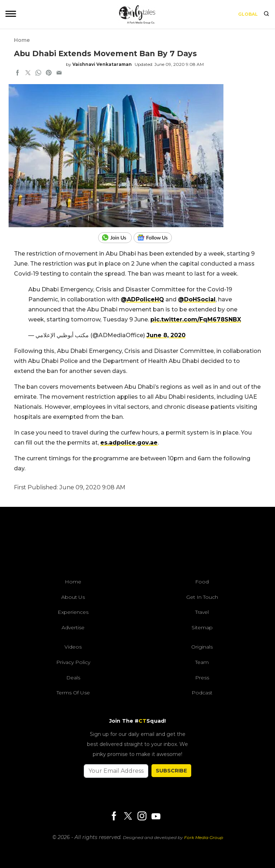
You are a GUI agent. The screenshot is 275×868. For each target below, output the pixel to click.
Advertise (73, 627)
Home (22, 40)
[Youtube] (156, 816)
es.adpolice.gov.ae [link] (129, 443)
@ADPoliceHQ (142, 299)
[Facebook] (114, 817)
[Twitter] (128, 817)
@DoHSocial (197, 299)
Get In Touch (202, 597)
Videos (73, 647)
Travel (202, 612)
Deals (73, 678)
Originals (202, 647)
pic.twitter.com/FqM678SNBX (196, 319)
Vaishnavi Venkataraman (102, 64)
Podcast (202, 693)
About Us (73, 597)
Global (248, 14)
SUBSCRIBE (171, 771)
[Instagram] (142, 817)
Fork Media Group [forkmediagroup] (204, 837)
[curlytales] (137, 544)
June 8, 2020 (166, 335)
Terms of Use (73, 693)
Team (202, 662)
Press (202, 678)
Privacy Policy (73, 662)
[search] (266, 14)
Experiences (73, 612)
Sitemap (202, 627)
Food (202, 582)
